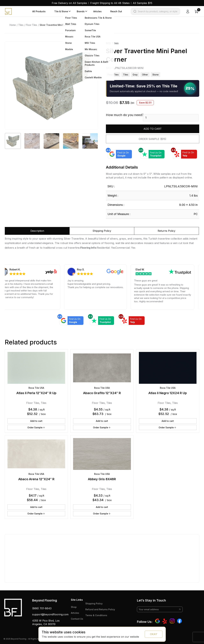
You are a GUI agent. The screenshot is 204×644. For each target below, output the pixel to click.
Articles (97, 11)
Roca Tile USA (36, 388)
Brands (81, 11)
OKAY (154, 634)
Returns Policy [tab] (166, 231)
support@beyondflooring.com (50, 614)
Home (13, 25)
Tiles (21, 25)
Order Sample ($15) (152, 139)
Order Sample (36, 428)
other (145, 75)
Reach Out (116, 11)
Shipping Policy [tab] (102, 231)
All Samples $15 (143, 3)
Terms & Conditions (96, 615)
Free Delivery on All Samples (69, 3)
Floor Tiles (32, 25)
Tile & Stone (61, 11)
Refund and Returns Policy (100, 609)
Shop (74, 607)
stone (156, 75)
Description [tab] (37, 231)
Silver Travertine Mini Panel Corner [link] (58, 25)
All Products (39, 11)
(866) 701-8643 (42, 608)
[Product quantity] (171, 118)
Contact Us (77, 619)
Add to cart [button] (36, 421)
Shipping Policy (94, 603)
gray (135, 75)
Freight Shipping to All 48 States (110, 3)
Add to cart (153, 129)
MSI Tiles (112, 43)
